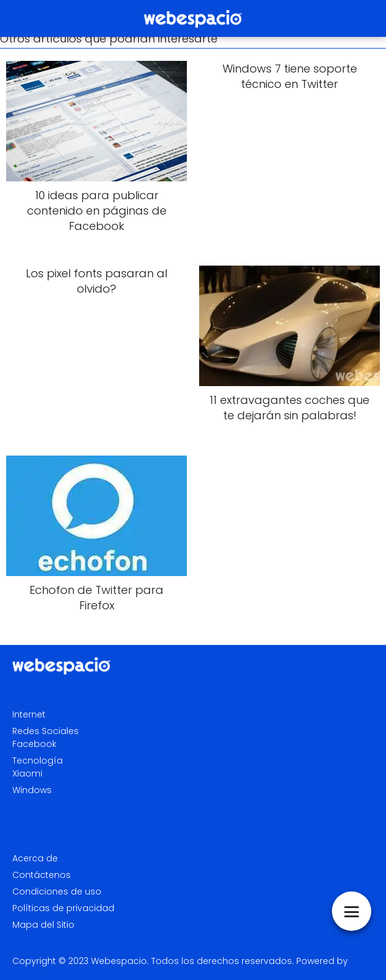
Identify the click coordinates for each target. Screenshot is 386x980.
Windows (32, 790)
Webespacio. (120, 961)
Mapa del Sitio (43, 925)
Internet (29, 714)
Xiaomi (27, 773)
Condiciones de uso (57, 891)
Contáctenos (41, 875)
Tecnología (37, 761)
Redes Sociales (45, 731)
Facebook (34, 744)
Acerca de (35, 858)
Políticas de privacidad (63, 908)
